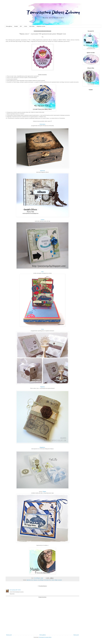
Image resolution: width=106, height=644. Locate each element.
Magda (44, 491)
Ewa (42, 272)
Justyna (42, 220)
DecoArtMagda (41, 580)
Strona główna (9, 26)
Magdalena (43, 447)
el (10, 590)
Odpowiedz (12, 594)
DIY (21, 26)
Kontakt (16, 26)
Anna (43, 329)
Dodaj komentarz (43, 597)
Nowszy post (9, 635)
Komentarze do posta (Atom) (45, 637)
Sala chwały (32, 26)
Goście (26, 26)
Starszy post (76, 635)
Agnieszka (43, 171)
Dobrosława (42, 124)
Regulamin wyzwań (41, 26)
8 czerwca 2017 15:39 (16, 590)
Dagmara (42, 387)
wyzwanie (60, 580)
